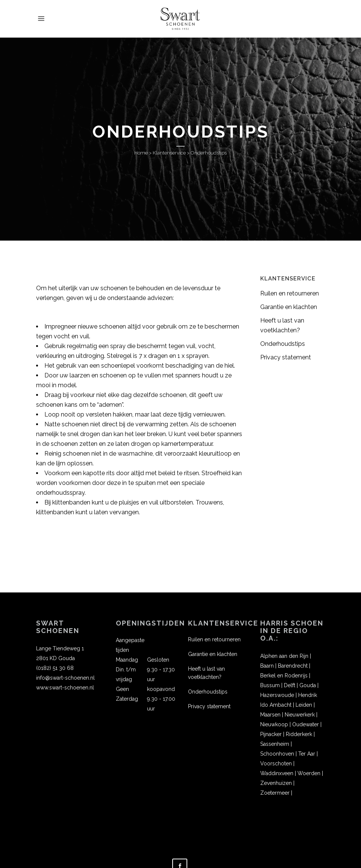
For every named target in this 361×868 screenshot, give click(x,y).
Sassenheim (275, 744)
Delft (290, 685)
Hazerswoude (277, 695)
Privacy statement (286, 357)
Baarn (267, 666)
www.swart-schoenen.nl (65, 688)
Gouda (308, 685)
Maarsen (270, 715)
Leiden (304, 705)
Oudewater (306, 724)
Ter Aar (307, 754)
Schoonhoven (277, 754)
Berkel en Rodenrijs (284, 676)
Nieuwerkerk (300, 715)
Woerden (309, 773)
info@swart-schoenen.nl (65, 678)
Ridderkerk (299, 734)
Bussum (270, 685)
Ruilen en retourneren (290, 293)
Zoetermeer (275, 793)
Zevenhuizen (276, 783)
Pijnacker (271, 734)
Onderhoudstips (283, 344)
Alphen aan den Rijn (284, 656)
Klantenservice (169, 153)
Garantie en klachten (289, 307)
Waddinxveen (277, 773)
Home (141, 153)
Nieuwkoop (274, 724)
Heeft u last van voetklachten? (206, 673)
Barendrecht (293, 666)
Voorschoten (276, 763)
